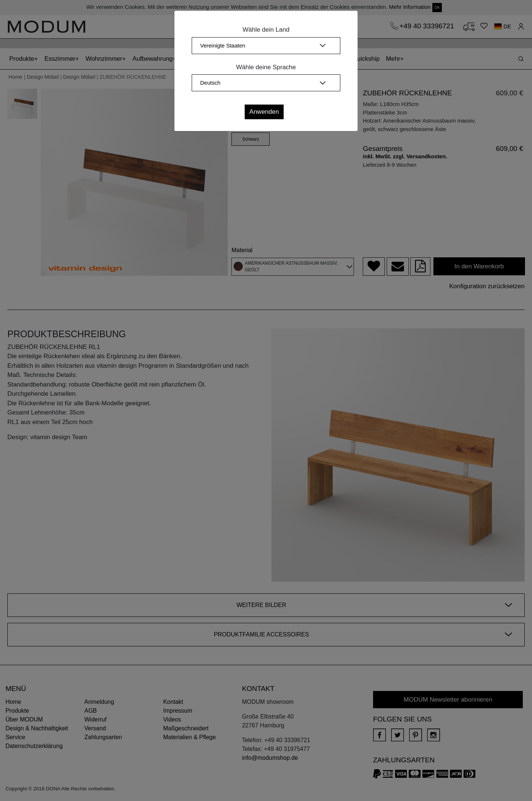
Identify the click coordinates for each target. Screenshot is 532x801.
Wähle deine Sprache (266, 67)
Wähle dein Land (266, 30)
